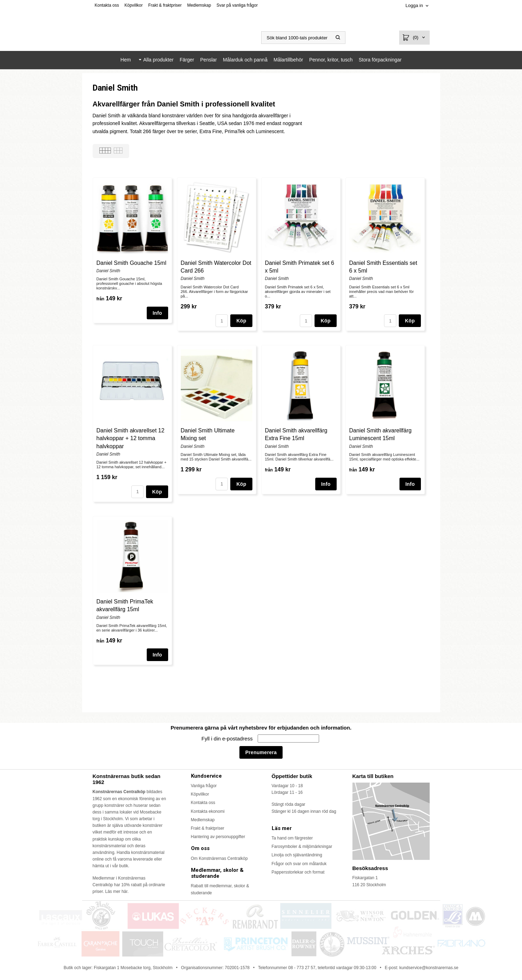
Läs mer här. (117, 891)
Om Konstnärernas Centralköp (219, 858)
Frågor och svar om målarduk (299, 864)
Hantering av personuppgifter (218, 837)
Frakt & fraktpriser (165, 5)
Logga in (414, 5)
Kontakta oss (107, 5)
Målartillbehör (288, 60)
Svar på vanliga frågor (237, 5)
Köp (241, 321)
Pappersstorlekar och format (298, 872)
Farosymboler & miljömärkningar (302, 847)
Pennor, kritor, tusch (331, 60)
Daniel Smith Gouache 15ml (131, 263)
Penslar (208, 60)
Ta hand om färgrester (292, 838)
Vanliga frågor (204, 786)
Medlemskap (199, 5)
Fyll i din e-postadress (228, 739)
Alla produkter (158, 60)
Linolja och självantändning (297, 855)
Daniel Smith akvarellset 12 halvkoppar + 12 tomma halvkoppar (131, 438)
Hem (126, 60)
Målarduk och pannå (245, 60)
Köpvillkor (134, 5)
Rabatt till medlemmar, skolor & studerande (220, 889)
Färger (187, 60)
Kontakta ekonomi (208, 811)
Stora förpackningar (380, 60)
